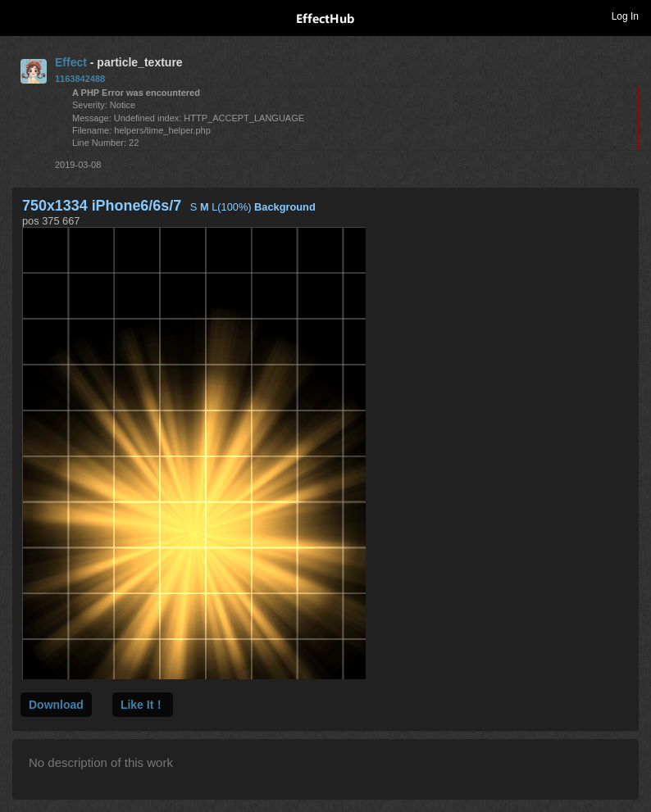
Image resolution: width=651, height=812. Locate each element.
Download (56, 705)
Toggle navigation (20, 16)
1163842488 (80, 79)
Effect (71, 62)
